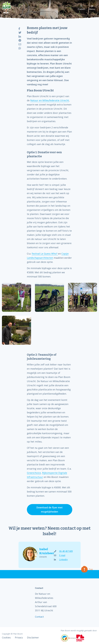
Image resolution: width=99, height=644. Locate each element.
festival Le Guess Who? (45, 254)
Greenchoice (34, 473)
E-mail (60, 555)
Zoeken (81, 8)
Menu (92, 8)
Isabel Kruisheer (44, 551)
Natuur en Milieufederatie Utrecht (50, 100)
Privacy (19, 637)
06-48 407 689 (63, 551)
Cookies (6, 637)
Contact (39, 617)
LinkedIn (61, 560)
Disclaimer (33, 637)
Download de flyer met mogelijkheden (49, 510)
